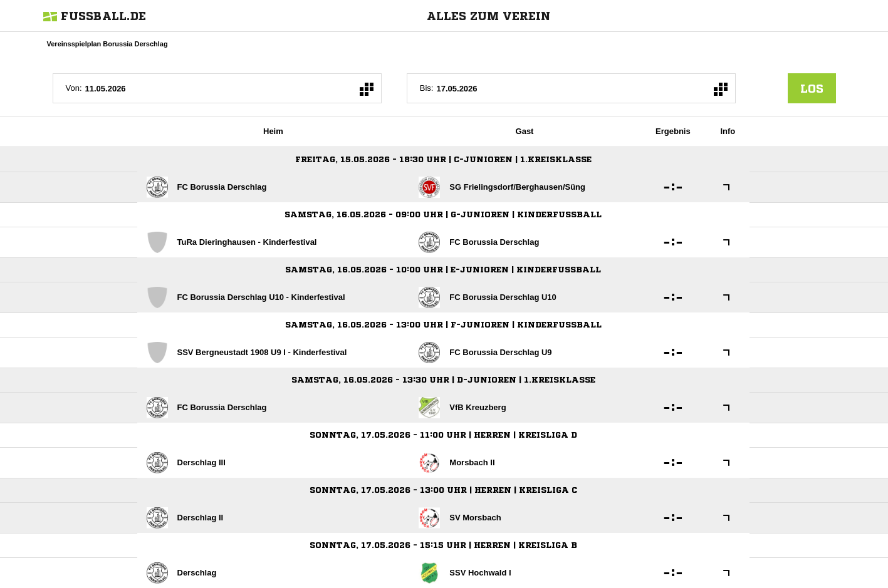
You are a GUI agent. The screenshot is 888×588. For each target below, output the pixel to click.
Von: (74, 88)
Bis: (427, 88)
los (812, 88)
